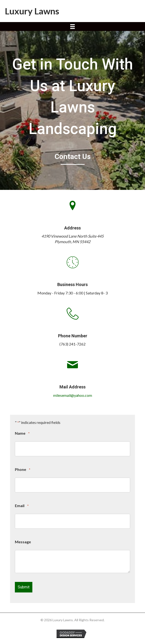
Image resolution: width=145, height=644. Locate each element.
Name (22, 434)
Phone (22, 470)
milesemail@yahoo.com (73, 395)
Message (23, 542)
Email (22, 506)
